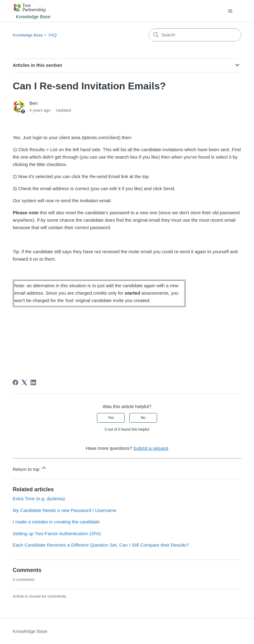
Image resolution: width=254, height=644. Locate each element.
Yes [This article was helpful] (111, 418)
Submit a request (151, 448)
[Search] (195, 35)
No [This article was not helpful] (143, 418)
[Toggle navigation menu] (230, 11)
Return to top (30, 468)
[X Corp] (24, 382)
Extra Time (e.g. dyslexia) (39, 499)
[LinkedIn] (33, 382)
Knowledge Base (28, 35)
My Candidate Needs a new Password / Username (65, 510)
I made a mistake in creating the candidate (56, 522)
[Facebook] (15, 382)
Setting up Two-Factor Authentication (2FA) (57, 533)
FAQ (53, 35)
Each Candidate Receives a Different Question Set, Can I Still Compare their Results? (101, 545)
